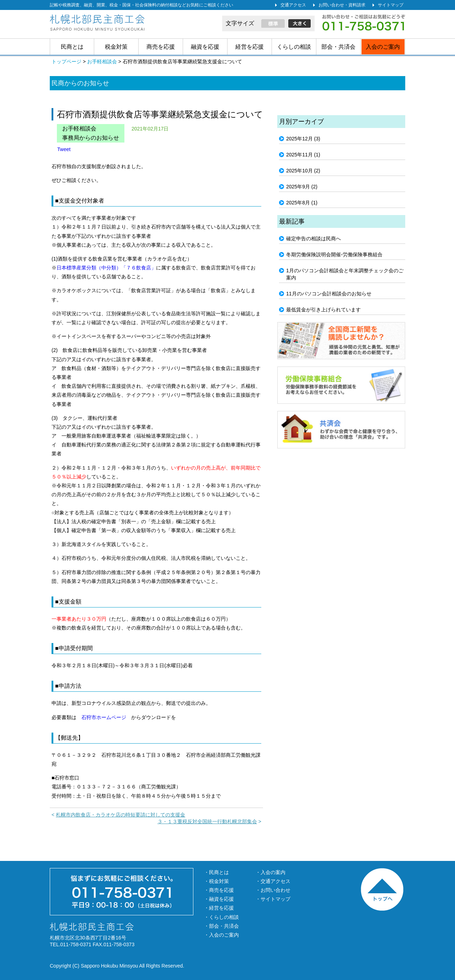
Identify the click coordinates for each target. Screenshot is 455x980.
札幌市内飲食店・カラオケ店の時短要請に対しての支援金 (121, 815)
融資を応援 (205, 47)
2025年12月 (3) (303, 139)
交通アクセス (293, 5)
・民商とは (216, 872)
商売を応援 (161, 47)
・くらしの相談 (221, 917)
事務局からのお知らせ (91, 138)
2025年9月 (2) (302, 187)
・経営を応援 (219, 908)
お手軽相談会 (79, 128)
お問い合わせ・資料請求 (342, 5)
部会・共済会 (338, 47)
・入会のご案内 (221, 935)
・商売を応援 (219, 890)
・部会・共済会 (221, 926)
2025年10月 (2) (303, 171)
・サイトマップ (273, 899)
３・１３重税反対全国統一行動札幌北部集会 (207, 821)
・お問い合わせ (273, 890)
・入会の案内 (271, 872)
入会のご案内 (383, 47)
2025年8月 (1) (302, 203)
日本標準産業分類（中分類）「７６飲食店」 (106, 268)
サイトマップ (391, 5)
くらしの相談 (294, 47)
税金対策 (116, 47)
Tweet (64, 149)
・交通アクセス (273, 881)
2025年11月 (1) (303, 155)
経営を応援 (250, 47)
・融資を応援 (219, 899)
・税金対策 (216, 881)
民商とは (72, 47)
